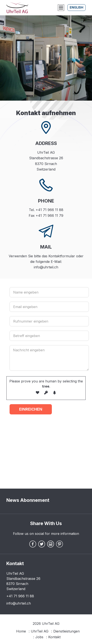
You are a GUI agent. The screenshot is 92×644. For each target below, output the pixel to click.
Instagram (51, 544)
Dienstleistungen (67, 631)
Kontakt (54, 637)
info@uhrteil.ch (19, 603)
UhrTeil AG (40, 631)
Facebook (33, 544)
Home (21, 631)
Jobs (39, 637)
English (76, 7)
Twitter (42, 544)
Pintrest (59, 544)
